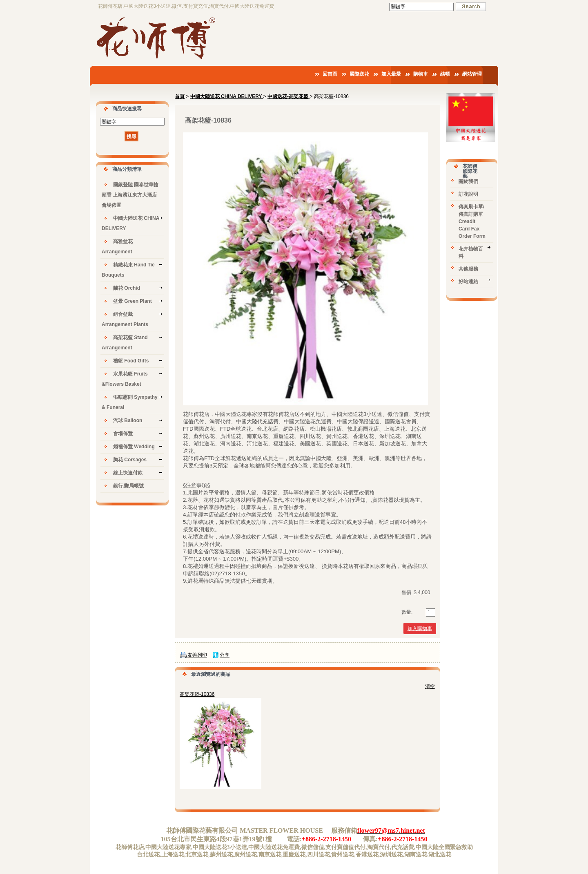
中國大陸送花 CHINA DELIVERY (227, 96)
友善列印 (197, 655)
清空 (430, 686)
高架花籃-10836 (197, 694)
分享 (225, 655)
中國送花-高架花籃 (288, 96)
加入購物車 (420, 628)
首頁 (180, 96)
